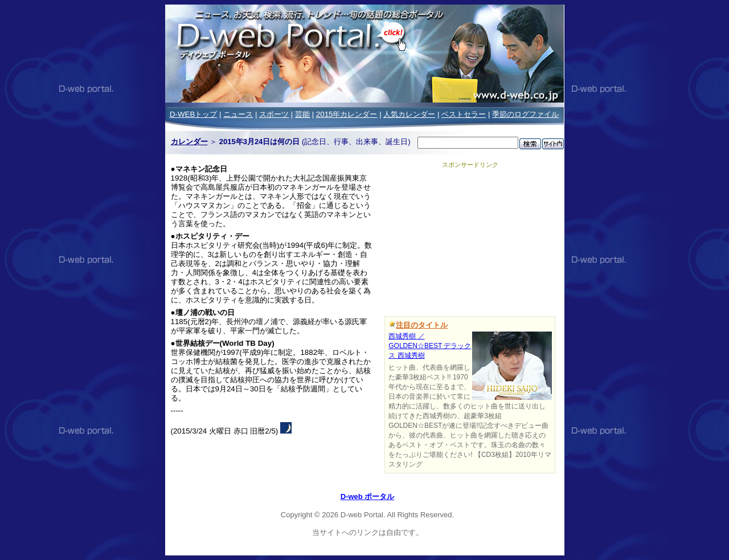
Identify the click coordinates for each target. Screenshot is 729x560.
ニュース (238, 114)
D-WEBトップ (193, 114)
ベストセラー (464, 114)
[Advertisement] (470, 240)
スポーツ (274, 114)
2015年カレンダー (347, 114)
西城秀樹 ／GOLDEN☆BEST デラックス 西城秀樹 (430, 346)
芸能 (302, 114)
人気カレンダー (409, 114)
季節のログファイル (525, 114)
